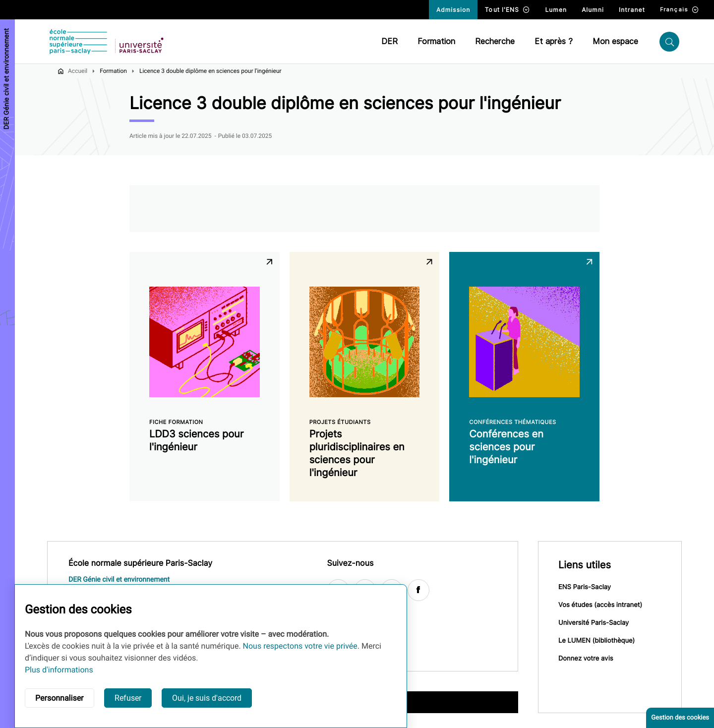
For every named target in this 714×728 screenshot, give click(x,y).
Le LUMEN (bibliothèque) (596, 641)
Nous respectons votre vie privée (300, 646)
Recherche (495, 41)
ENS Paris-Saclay (585, 587)
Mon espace (615, 41)
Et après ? (554, 41)
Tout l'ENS (507, 10)
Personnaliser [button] (59, 698)
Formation (436, 41)
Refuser (128, 698)
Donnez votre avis (586, 659)
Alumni (593, 10)
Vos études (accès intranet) (600, 605)
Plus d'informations (59, 670)
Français (680, 10)
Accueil (78, 71)
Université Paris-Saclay (594, 623)
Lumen (556, 10)
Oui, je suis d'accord (207, 698)
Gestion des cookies (680, 718)
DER (389, 41)
